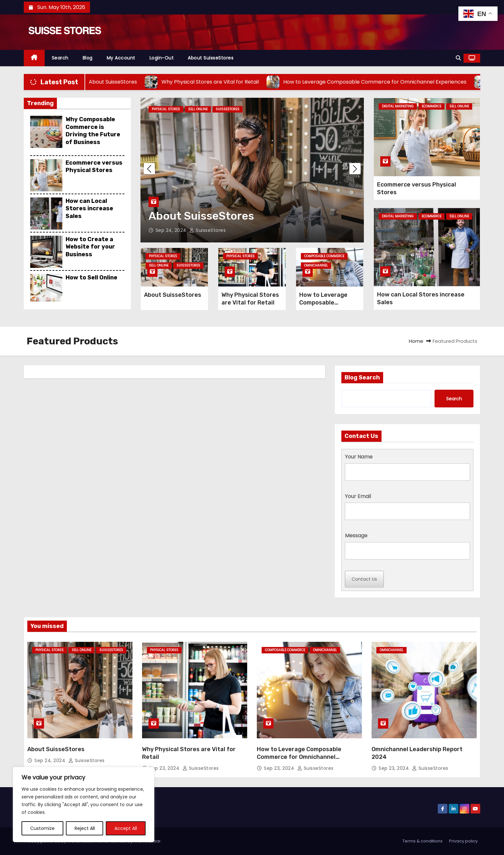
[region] (84, 805)
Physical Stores (166, 109)
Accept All (126, 828)
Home (416, 341)
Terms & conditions (423, 841)
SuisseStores (228, 109)
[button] (458, 58)
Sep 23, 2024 (165, 768)
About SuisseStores (211, 58)
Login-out (162, 58)
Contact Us (364, 579)
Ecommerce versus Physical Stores (94, 166)
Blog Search (362, 377)
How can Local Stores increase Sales (89, 209)
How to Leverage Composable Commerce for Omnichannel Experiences (299, 757)
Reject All (85, 828)
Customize (42, 828)
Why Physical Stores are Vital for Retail (250, 299)
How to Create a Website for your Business (90, 247)
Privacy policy (463, 841)
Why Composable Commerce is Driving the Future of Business (93, 131)
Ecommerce (432, 106)
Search (60, 58)
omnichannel (316, 265)
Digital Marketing (398, 106)
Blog (88, 58)
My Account (121, 58)
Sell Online (198, 109)
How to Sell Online (91, 277)
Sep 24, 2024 (172, 230)
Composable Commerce (324, 256)
